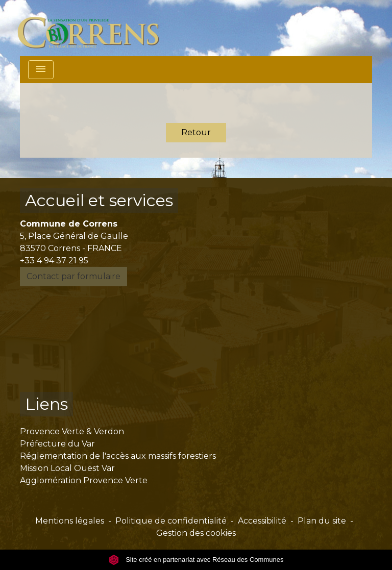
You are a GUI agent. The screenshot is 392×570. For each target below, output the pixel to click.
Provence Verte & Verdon (72, 431)
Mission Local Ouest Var (67, 468)
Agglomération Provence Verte (84, 480)
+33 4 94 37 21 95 (54, 261)
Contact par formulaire (73, 276)
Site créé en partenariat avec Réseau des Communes (196, 560)
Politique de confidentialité (171, 521)
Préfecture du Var (57, 444)
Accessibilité (262, 521)
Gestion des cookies (196, 533)
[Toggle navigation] (41, 70)
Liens (46, 404)
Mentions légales (70, 521)
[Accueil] (94, 28)
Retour (196, 132)
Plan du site (322, 521)
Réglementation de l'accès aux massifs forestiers (118, 456)
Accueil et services (99, 200)
